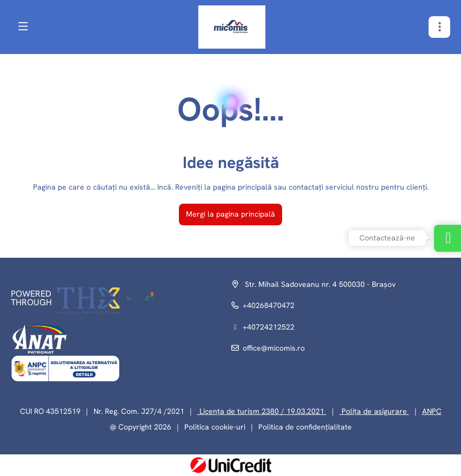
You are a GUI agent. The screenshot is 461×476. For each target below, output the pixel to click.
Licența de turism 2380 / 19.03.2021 (262, 411)
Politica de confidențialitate (305, 427)
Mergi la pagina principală (230, 214)
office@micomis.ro (274, 348)
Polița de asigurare (374, 411)
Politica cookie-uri (215, 427)
